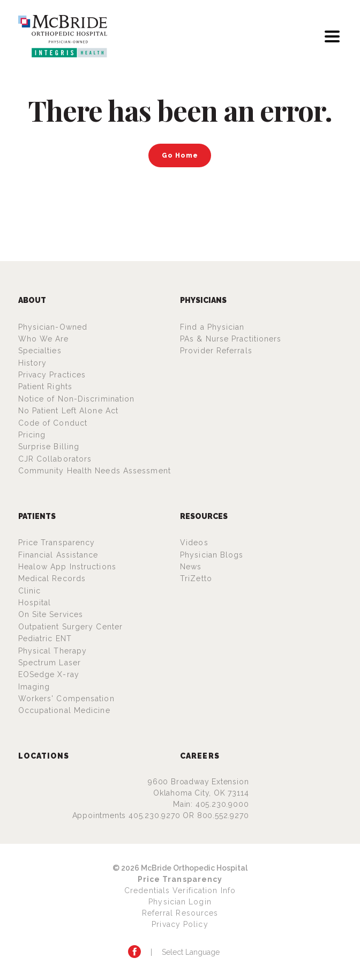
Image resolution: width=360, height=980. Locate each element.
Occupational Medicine (64, 710)
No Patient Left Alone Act (69, 411)
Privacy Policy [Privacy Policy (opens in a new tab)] (180, 924)
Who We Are (44, 339)
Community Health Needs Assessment (95, 471)
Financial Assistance (58, 555)
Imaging (34, 687)
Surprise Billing (49, 447)
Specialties (40, 351)
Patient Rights (45, 387)
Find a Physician (212, 327)
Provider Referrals (216, 351)
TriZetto (196, 578)
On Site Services (51, 614)
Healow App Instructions (67, 567)
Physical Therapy (53, 651)
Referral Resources (180, 913)
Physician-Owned (53, 327)
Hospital (35, 603)
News (191, 567)
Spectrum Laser (50, 663)
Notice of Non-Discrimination (77, 399)
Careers (200, 756)
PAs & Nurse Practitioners (231, 339)
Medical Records (52, 578)
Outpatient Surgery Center (71, 627)
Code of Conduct (53, 423)
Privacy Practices (52, 375)
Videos (194, 543)
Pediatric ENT (45, 639)
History (33, 363)
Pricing (32, 435)
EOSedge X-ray (49, 674)
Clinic (30, 591)
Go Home (180, 155)
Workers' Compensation (66, 699)
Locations (44, 756)
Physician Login (180, 902)
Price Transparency (57, 543)
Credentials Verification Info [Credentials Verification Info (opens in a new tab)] (180, 890)
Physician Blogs (212, 555)
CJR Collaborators (55, 459)
